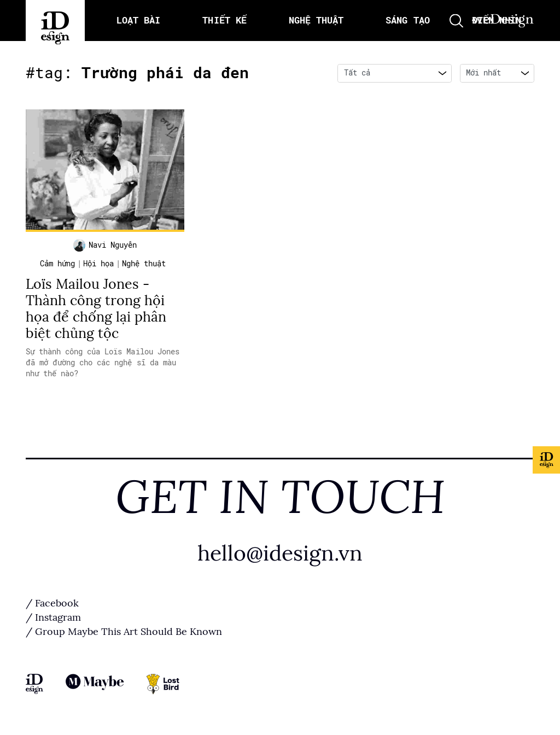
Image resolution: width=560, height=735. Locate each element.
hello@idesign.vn (280, 553)
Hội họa (98, 264)
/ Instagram (53, 617)
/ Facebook (52, 603)
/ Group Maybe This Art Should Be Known (124, 632)
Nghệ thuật (144, 264)
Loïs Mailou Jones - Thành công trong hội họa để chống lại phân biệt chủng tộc (96, 309)
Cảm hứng (57, 264)
